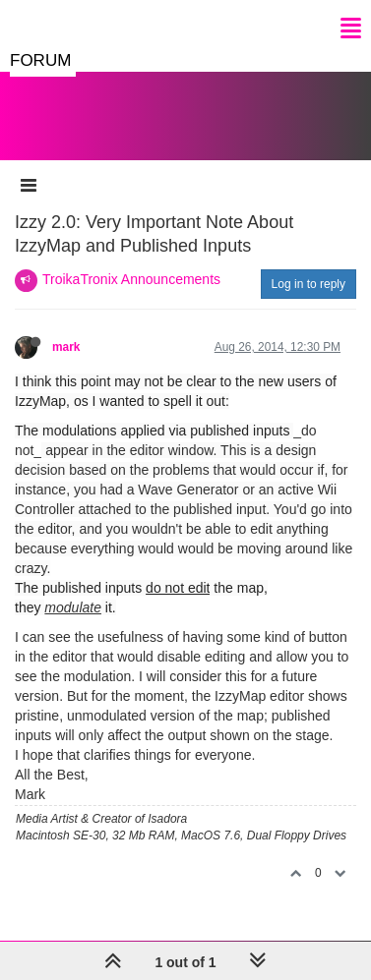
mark (66, 347)
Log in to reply (309, 284)
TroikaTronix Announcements (131, 279)
